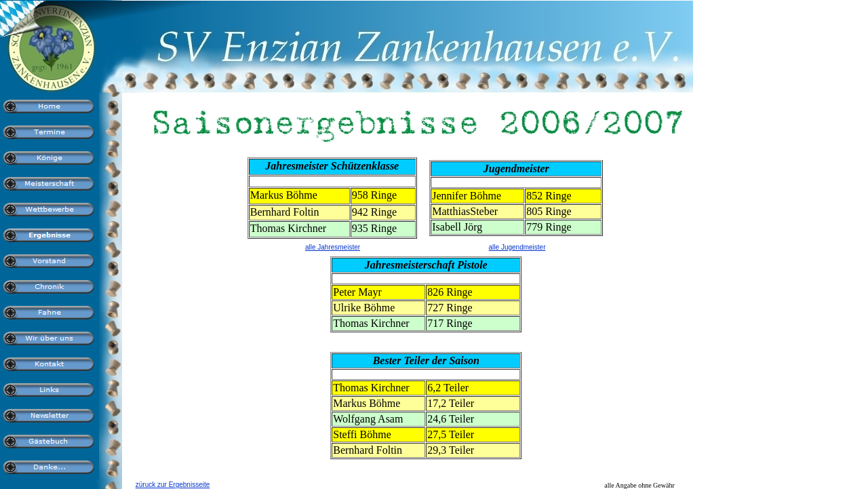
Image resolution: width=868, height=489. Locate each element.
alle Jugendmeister (517, 247)
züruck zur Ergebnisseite (173, 485)
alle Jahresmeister (333, 247)
